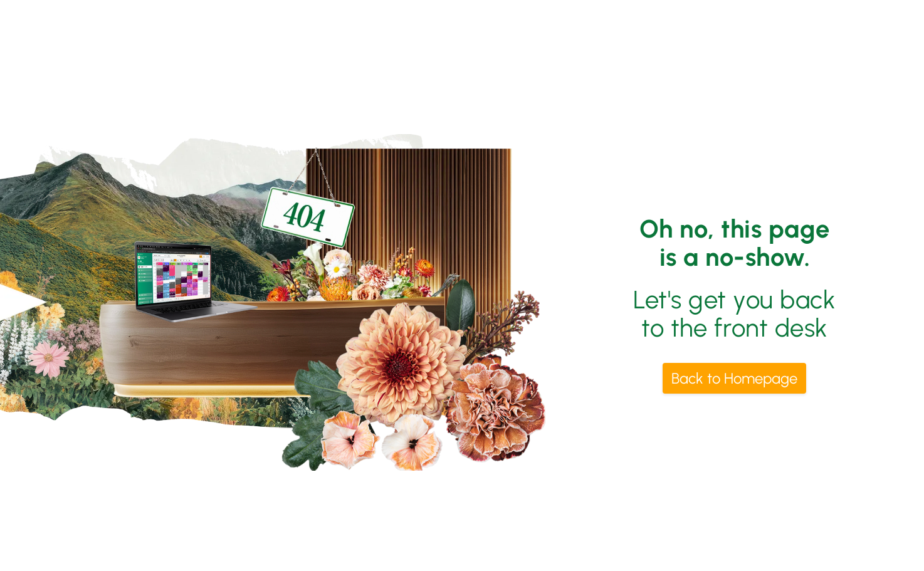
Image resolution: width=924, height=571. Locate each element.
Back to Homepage (734, 378)
